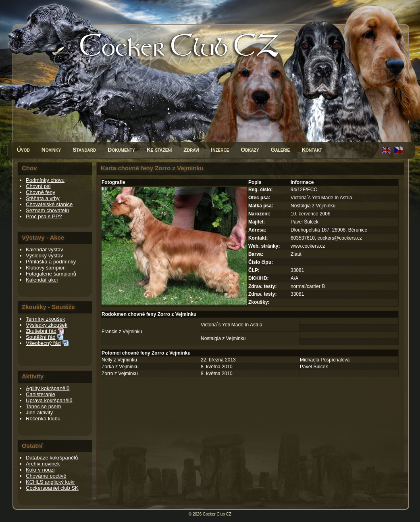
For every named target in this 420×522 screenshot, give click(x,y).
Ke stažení (159, 150)
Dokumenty (121, 150)
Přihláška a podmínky (51, 262)
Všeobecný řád (43, 343)
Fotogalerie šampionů (51, 274)
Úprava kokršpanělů (49, 400)
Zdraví (191, 150)
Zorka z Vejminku (120, 367)
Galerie (281, 150)
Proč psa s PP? (44, 216)
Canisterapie (41, 394)
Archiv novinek (43, 464)
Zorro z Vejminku (120, 374)
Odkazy (250, 150)
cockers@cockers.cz (340, 238)
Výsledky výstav (44, 256)
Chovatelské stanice (49, 204)
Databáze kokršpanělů (52, 458)
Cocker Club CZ (217, 514)
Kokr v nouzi (40, 470)
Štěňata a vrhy (43, 198)
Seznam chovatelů (47, 210)
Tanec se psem (43, 406)
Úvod (23, 150)
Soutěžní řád (41, 337)
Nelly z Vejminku (119, 360)
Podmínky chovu (45, 180)
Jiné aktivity (39, 412)
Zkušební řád (41, 331)
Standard (84, 150)
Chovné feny (41, 192)
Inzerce (220, 150)
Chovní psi (38, 186)
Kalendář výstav (45, 250)
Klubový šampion (46, 268)
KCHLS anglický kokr (50, 482)
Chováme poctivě (46, 476)
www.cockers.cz (308, 246)
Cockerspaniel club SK (52, 488)
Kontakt (312, 150)
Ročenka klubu (43, 419)
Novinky (51, 150)
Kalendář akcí (42, 280)
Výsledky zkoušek (47, 325)
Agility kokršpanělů (48, 388)
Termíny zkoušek (46, 319)
